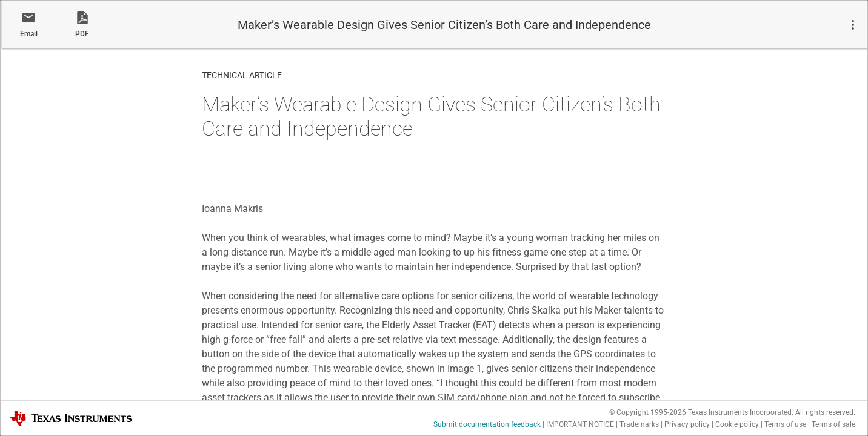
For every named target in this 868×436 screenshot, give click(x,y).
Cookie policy (737, 424)
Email (29, 34)
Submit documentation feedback (487, 424)
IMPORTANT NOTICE (580, 424)
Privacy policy (687, 424)
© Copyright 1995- (648, 412)
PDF (82, 34)
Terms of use (785, 424)
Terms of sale (833, 424)
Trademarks (639, 424)
